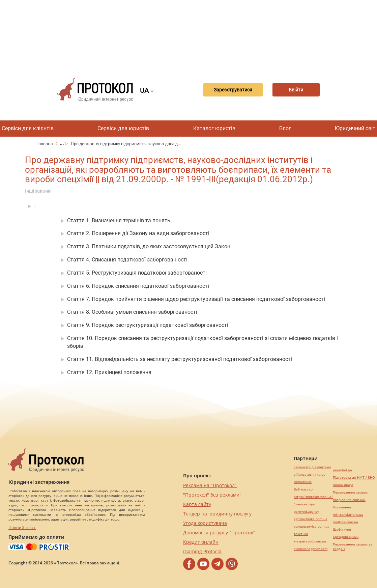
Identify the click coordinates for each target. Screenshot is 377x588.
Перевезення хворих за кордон (353, 547)
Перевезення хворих (350, 492)
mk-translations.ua (348, 515)
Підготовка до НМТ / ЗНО (354, 478)
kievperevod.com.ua (310, 541)
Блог (285, 128)
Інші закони (38, 191)
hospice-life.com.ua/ (349, 500)
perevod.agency (306, 512)
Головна (45, 144)
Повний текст (22, 527)
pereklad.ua (342, 470)
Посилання (342, 507)
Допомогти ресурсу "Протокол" (219, 533)
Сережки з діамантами (312, 467)
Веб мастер (303, 489)
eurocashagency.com (311, 549)
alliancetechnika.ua (310, 474)
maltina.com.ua (345, 522)
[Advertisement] (192, 34)
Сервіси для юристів (123, 128)
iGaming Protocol (202, 551)
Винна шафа (343, 485)
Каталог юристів (214, 128)
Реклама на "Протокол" (210, 485)
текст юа (301, 534)
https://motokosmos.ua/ (313, 497)
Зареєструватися (233, 90)
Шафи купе (342, 529)
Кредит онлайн (201, 542)
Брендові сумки (346, 537)
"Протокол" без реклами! (212, 495)
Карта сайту (197, 504)
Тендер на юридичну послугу (217, 514)
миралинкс (303, 482)
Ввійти (296, 90)
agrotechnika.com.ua (311, 519)
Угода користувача (205, 523)
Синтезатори (304, 504)
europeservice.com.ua (312, 526)
